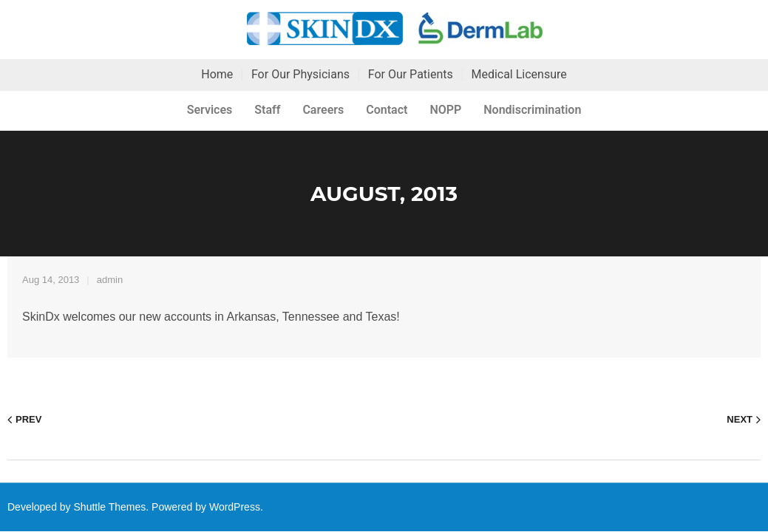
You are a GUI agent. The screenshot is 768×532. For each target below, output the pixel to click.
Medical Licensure (519, 74)
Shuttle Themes (110, 507)
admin (110, 280)
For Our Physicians (300, 74)
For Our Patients (411, 74)
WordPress (235, 507)
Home (217, 74)
